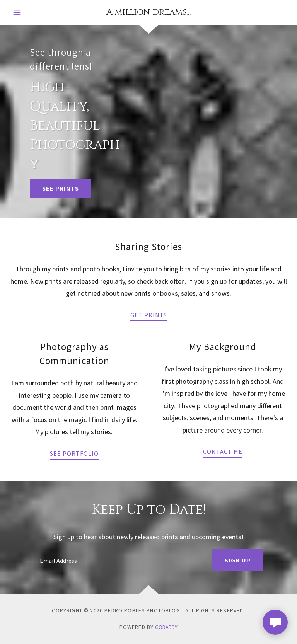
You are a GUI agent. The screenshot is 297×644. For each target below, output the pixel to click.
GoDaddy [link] (166, 627)
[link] (148, 12)
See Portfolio (74, 453)
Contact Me (223, 451)
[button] (25, 12)
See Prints (61, 188)
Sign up (238, 560)
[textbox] (119, 560)
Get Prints (149, 315)
